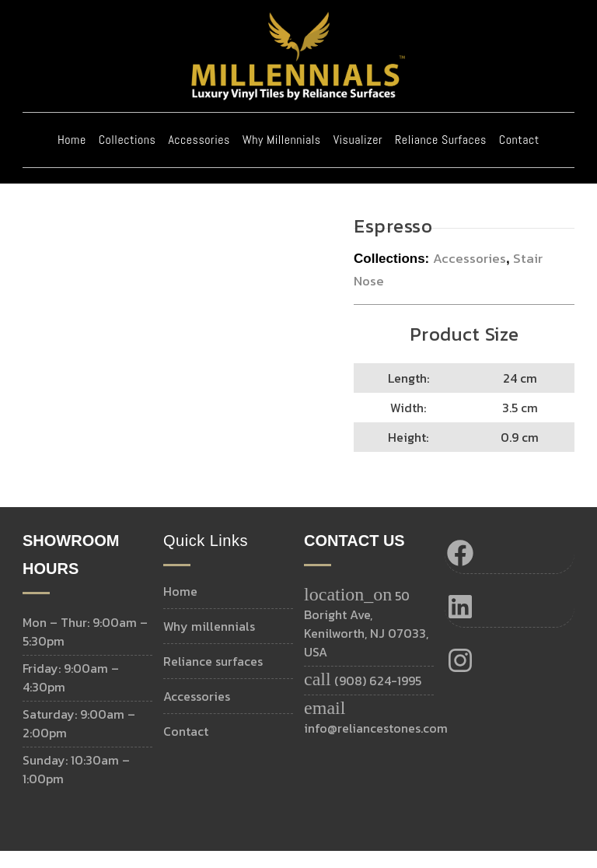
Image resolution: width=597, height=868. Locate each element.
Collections (127, 157)
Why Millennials (282, 157)
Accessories (199, 157)
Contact (519, 157)
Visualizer (358, 157)
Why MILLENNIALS (209, 643)
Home (72, 157)
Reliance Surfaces (441, 157)
